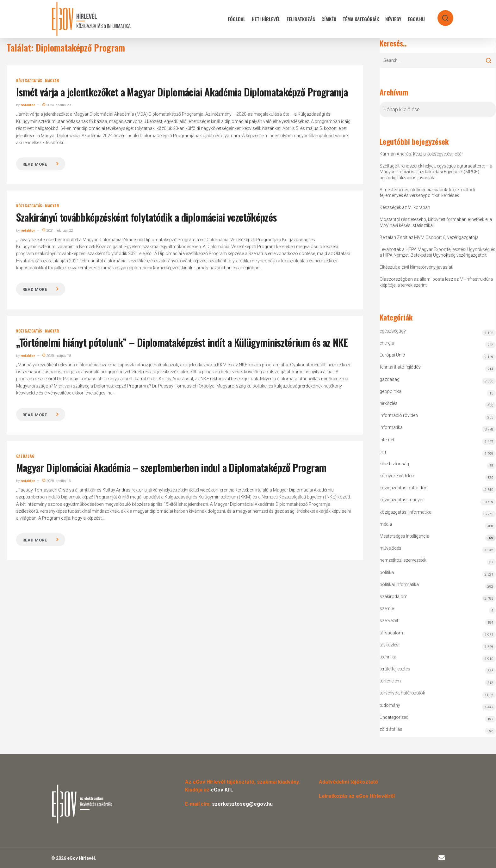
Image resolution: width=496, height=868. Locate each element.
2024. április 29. (57, 105)
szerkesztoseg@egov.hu (242, 804)
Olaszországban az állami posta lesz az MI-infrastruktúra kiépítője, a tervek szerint (436, 282)
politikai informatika (399, 584)
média (386, 524)
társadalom (391, 633)
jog (383, 452)
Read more (35, 164)
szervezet (389, 620)
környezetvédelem (397, 476)
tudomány (390, 705)
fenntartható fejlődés (400, 367)
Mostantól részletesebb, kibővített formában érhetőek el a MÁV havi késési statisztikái (436, 222)
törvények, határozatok (402, 693)
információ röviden (399, 415)
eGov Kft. (222, 790)
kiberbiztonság (394, 464)
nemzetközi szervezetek (403, 560)
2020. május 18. (57, 356)
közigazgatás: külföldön (403, 488)
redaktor (28, 105)
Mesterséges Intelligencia (438, 538)
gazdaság (25, 456)
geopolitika (391, 391)
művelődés (391, 548)
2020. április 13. (57, 481)
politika (387, 572)
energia (387, 343)
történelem (390, 681)
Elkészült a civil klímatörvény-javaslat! (416, 267)
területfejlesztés (395, 669)
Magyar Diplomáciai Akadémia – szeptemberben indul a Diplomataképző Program (171, 467)
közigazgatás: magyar (38, 81)
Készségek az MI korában (405, 207)
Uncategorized (394, 717)
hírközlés (389, 403)
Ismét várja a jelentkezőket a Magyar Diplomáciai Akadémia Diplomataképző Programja (182, 92)
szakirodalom (394, 596)
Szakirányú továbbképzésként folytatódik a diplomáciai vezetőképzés (146, 217)
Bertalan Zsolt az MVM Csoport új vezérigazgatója (429, 237)
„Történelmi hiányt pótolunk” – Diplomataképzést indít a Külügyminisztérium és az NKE (182, 342)
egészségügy (393, 331)
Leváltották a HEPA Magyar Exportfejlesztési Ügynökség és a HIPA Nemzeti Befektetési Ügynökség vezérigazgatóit (437, 252)
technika (388, 657)
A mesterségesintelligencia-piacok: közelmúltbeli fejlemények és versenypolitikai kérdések (427, 193)
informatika (391, 427)
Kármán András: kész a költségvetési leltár (421, 154)
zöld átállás (391, 729)
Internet (387, 440)
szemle (387, 608)
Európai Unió (392, 355)
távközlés (389, 645)
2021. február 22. (58, 231)
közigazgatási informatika (406, 512)
